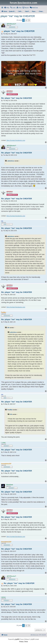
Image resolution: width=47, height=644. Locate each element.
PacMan (10, 410)
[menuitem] (7, 8)
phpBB (17, 639)
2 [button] (26, 20)
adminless (11, 161)
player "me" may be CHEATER (18, 16)
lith (8, 328)
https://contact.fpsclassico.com (16, 140)
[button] (29, 20)
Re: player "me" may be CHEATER (17, 98)
